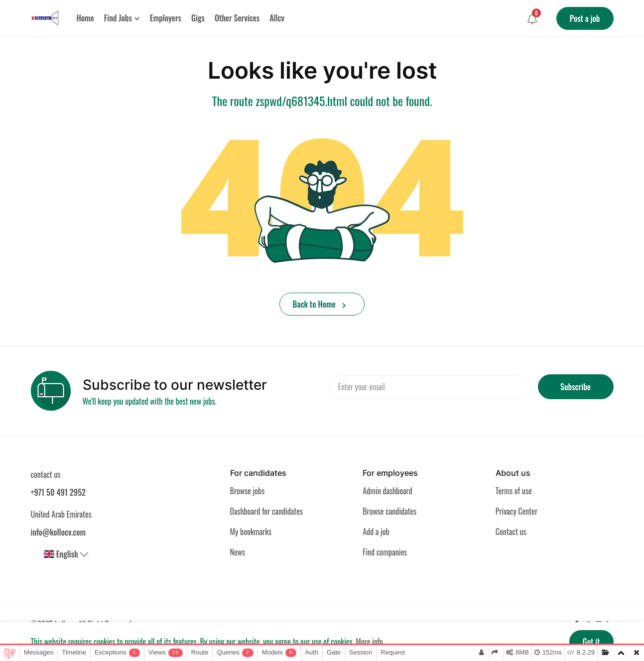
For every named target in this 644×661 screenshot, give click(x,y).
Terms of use (514, 491)
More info (369, 642)
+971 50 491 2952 (58, 492)
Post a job (585, 18)
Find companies (385, 552)
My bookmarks (251, 532)
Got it (591, 642)
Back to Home (320, 304)
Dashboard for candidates (266, 511)
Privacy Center (516, 511)
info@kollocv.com (59, 532)
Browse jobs (248, 491)
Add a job (376, 532)
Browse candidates (389, 511)
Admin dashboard (387, 491)
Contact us (511, 532)
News (238, 552)
